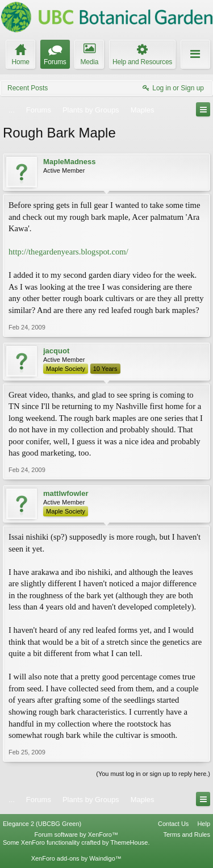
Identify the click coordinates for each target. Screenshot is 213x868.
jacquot (56, 351)
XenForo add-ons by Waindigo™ (76, 858)
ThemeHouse (129, 842)
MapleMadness (69, 162)
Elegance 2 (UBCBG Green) (42, 824)
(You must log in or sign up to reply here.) (153, 774)
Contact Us (173, 824)
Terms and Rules (187, 834)
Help (204, 824)
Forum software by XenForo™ (76, 834)
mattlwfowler (66, 493)
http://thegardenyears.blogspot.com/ (68, 252)
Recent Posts (28, 88)
